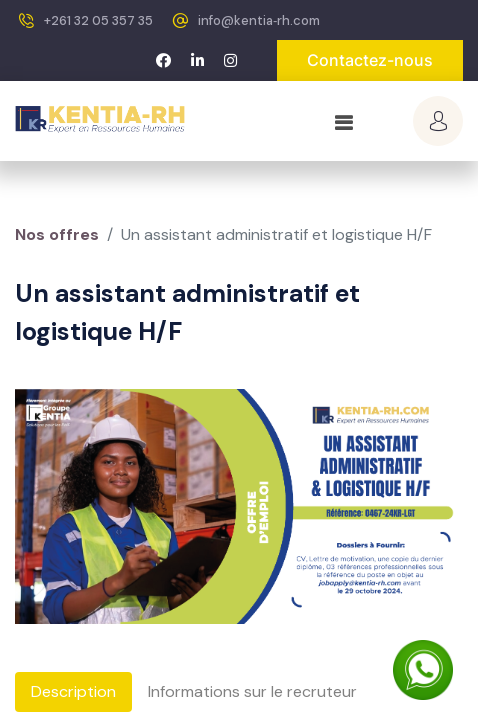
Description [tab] (73, 691)
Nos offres (57, 234)
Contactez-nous (370, 60)
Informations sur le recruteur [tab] (252, 691)
